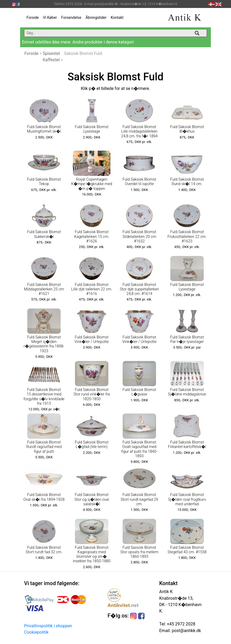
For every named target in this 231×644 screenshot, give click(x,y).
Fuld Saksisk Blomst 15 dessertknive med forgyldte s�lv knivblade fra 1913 (44, 397)
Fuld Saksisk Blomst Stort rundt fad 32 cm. (44, 550)
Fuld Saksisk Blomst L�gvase (139, 392)
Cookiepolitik (36, 632)
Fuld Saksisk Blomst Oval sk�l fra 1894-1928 (44, 497)
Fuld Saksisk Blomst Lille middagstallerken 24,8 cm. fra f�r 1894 (139, 132)
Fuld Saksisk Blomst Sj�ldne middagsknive (187, 392)
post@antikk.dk (186, 631)
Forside (33, 18)
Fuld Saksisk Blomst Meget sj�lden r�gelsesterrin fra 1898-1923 (44, 344)
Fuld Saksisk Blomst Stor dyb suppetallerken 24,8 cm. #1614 (139, 289)
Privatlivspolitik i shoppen (48, 626)
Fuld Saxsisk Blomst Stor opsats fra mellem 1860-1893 (139, 552)
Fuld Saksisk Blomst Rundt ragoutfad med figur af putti (44, 447)
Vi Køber (50, 18)
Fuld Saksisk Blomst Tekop (44, 182)
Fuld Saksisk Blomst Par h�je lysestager (187, 340)
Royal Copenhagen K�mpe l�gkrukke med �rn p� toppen (92, 184)
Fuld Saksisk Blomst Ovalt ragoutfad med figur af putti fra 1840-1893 (139, 449)
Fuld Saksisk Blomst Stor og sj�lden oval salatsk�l (92, 499)
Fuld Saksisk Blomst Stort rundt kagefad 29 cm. (139, 499)
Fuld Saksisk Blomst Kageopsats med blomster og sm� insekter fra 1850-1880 (92, 554)
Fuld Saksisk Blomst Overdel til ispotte (139, 182)
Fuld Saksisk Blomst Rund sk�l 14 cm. (187, 182)
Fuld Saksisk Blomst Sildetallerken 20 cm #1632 (139, 237)
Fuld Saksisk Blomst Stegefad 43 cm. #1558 (187, 550)
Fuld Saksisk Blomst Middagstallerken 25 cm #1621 (44, 289)
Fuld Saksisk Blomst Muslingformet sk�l (44, 129)
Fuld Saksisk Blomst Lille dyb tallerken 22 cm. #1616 (92, 289)
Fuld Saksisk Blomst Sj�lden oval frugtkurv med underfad (187, 499)
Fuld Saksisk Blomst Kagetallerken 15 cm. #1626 (92, 237)
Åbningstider (96, 18)
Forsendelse (71, 18)
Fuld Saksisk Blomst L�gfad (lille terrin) (92, 445)
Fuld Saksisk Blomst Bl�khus (187, 129)
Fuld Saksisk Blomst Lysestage (92, 129)
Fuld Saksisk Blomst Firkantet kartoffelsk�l (187, 445)
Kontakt (117, 18)
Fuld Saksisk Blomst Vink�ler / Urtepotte (92, 340)
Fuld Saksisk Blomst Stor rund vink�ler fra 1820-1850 (92, 394)
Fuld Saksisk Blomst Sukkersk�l (44, 234)
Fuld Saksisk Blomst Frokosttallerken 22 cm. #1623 (187, 237)
